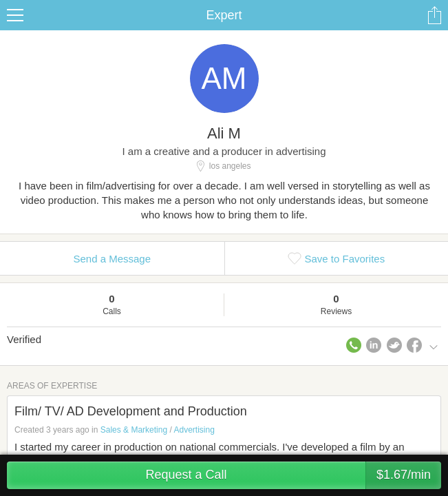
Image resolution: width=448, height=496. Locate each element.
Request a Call (293, 475)
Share (434, 15)
